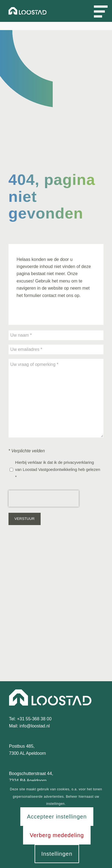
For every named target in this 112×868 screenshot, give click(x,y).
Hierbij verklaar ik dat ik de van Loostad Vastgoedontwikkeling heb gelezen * (58, 470)
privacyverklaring (79, 462)
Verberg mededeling (57, 835)
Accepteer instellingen (57, 817)
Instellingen (57, 854)
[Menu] (96, 11)
